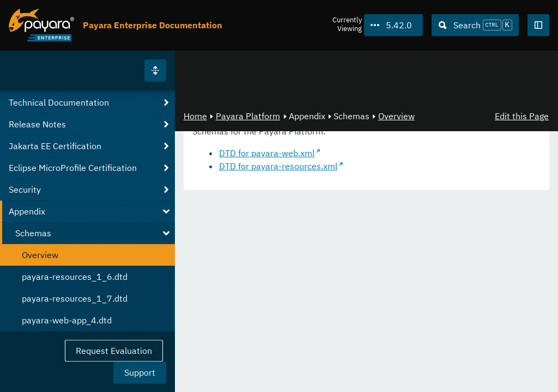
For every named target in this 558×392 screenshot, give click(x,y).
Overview (396, 116)
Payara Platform (248, 116)
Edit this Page (522, 116)
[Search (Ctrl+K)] (475, 25)
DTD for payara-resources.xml (278, 166)
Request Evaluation (114, 351)
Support (140, 372)
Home (195, 116)
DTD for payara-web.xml (267, 153)
